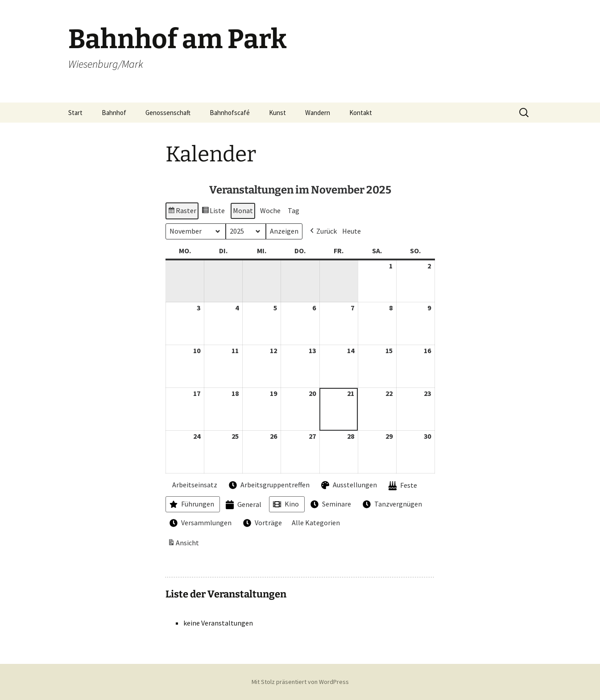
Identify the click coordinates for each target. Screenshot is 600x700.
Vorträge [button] (262, 523)
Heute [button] (352, 231)
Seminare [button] (330, 504)
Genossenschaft (168, 113)
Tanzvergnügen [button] (391, 504)
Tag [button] (294, 210)
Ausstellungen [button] (348, 485)
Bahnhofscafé (230, 113)
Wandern (318, 113)
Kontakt (361, 113)
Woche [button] (270, 210)
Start (75, 113)
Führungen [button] (191, 504)
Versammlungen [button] (200, 523)
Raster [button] (182, 212)
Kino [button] (285, 504)
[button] (323, 231)
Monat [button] (243, 210)
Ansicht (184, 545)
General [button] (243, 505)
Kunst (277, 113)
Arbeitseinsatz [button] (192, 485)
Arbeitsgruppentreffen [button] (268, 485)
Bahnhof (114, 113)
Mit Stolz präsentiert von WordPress (300, 682)
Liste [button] (213, 212)
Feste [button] (402, 486)
